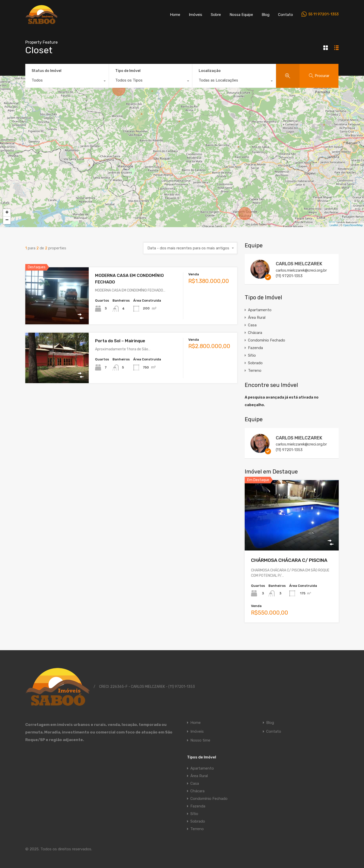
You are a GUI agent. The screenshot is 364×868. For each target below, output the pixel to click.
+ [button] (7, 213)
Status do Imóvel (47, 71)
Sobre (216, 15)
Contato (286, 15)
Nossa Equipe (241, 15)
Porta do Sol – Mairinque (120, 341)
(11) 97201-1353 (289, 276)
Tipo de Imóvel (128, 71)
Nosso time (200, 740)
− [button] (7, 220)
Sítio (252, 355)
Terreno (255, 371)
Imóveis (196, 15)
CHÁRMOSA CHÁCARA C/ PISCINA (289, 560)
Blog (266, 15)
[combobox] (67, 82)
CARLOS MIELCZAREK (299, 264)
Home (175, 15)
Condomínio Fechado (267, 340)
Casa (252, 325)
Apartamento (260, 310)
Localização (210, 71)
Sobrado (255, 363)
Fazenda (255, 348)
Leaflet (334, 225)
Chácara (255, 333)
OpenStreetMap (353, 225)
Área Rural (257, 318)
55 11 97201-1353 (324, 14)
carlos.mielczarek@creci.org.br (301, 270)
